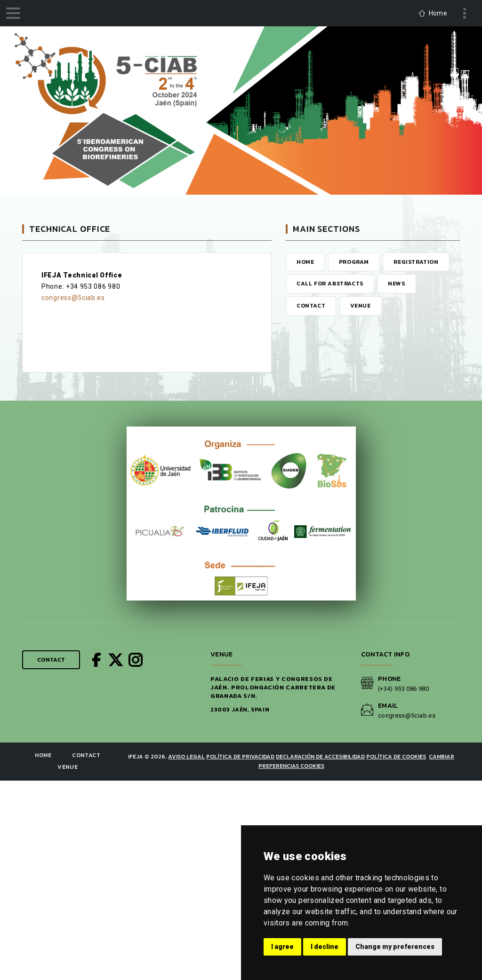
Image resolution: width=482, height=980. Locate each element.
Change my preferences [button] (395, 947)
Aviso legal (186, 757)
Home (305, 262)
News (396, 284)
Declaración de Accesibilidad (320, 757)
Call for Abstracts (330, 284)
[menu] (13, 13)
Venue (361, 306)
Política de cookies (396, 757)
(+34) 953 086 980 (403, 689)
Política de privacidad (240, 757)
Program (354, 262)
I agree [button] (282, 947)
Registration (416, 262)
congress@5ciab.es (73, 298)
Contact (311, 306)
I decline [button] (325, 947)
